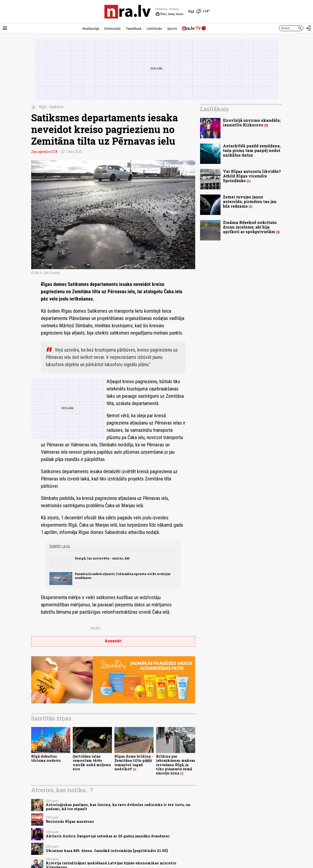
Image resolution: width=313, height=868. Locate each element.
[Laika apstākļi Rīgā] (199, 12)
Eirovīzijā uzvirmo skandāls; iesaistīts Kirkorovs (252, 123)
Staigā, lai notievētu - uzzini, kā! (102, 558)
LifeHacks (154, 28)
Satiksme (56, 107)
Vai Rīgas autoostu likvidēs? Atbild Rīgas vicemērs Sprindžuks (252, 176)
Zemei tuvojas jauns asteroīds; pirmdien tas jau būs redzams (250, 201)
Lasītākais (214, 109)
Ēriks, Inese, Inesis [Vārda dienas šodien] (169, 14)
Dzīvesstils (112, 28)
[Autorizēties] (308, 28)
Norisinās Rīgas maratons (70, 821)
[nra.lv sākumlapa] (128, 12)
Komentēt (113, 641)
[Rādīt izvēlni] (5, 28)
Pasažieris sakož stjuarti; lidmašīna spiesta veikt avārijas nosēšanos (123, 576)
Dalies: (96, 628)
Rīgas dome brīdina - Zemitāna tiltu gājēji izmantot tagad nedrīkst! (134, 763)
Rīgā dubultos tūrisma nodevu (46, 758)
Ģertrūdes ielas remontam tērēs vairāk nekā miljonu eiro (92, 763)
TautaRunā (134, 28)
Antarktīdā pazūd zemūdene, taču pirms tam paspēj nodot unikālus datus (252, 150)
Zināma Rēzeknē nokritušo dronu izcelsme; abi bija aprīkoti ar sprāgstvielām (250, 227)
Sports (172, 28)
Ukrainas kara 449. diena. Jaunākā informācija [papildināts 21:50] (107, 851)
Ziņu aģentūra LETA (44, 152)
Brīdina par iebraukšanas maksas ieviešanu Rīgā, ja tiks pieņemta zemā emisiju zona (176, 765)
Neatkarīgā (91, 28)
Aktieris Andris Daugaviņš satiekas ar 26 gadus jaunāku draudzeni (108, 836)
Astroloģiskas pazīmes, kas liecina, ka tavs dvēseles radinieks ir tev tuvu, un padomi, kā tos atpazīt (118, 807)
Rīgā (42, 107)
